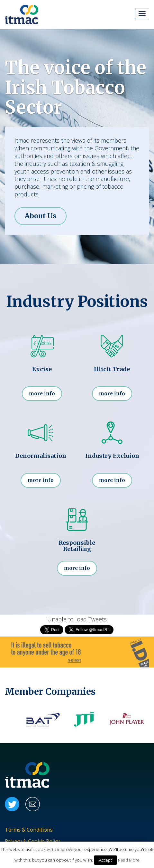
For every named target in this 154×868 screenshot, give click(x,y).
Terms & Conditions (29, 830)
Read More (129, 860)
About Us (41, 216)
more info (42, 394)
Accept (105, 860)
